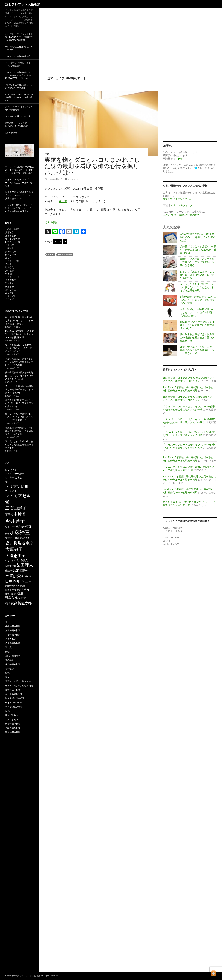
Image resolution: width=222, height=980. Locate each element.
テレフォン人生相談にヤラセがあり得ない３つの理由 (19, 86)
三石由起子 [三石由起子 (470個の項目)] (16, 508)
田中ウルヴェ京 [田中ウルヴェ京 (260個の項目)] (19, 581)
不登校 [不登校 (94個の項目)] (9, 514)
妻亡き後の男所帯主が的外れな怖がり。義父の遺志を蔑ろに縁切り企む (19, 403)
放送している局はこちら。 (178, 199)
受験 (7, 652)
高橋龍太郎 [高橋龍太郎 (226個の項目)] (23, 603)
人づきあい (11, 639)
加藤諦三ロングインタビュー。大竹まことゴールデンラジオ (19, 183)
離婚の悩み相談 (13, 724)
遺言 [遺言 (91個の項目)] (21, 593)
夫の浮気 (10, 660)
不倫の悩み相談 (13, 635)
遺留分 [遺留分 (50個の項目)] (15, 594)
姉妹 (47, 154)
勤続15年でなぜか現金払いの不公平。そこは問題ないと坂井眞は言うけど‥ (197, 325)
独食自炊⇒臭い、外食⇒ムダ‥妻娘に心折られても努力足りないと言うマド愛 (197, 350)
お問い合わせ (11, 133)
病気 (7, 711)
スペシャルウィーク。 (183, 205)
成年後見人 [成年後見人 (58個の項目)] (22, 560)
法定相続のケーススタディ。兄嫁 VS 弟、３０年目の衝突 (19, 124)
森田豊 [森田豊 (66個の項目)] (9, 571)
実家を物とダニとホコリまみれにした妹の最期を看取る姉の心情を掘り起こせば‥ (92, 166)
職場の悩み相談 (13, 732)
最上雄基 (10, 245)
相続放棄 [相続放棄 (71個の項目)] (10, 586)
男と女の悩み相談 (14, 707)
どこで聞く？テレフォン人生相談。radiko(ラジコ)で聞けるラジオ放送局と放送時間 (19, 37)
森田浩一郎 (11, 255)
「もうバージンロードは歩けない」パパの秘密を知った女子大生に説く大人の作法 (189, 408)
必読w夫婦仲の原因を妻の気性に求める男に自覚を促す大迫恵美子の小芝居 (198, 300)
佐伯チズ (10, 299)
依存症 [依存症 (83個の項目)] (27, 526)
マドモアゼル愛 (13, 239)
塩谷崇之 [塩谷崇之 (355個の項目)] (26, 543)
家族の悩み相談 (13, 690)
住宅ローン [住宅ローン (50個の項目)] (11, 527)
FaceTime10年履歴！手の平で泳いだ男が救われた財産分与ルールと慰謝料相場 (189, 389)
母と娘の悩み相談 (14, 694)
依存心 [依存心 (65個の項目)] (20, 527)
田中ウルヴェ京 (65, 255)
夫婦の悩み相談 (13, 664)
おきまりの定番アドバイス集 (18, 116)
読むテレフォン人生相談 (23, 4)
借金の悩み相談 (13, 643)
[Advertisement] (98, 46)
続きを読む (53, 222)
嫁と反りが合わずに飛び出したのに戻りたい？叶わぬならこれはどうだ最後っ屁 (197, 287)
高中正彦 (10, 271)
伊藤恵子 (10, 287)
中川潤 (8, 274)
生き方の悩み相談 (14, 703)
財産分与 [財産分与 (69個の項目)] (24, 590)
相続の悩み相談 (13, 626)
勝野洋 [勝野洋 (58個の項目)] (16, 538)
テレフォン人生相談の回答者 (18, 56)
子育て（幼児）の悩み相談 (18, 681)
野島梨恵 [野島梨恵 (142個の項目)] (12, 598)
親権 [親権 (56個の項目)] (16, 590)
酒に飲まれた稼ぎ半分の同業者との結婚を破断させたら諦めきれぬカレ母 (197, 337)
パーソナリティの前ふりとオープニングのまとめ (19, 64)
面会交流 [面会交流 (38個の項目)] (22, 598)
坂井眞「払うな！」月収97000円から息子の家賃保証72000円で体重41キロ (198, 250)
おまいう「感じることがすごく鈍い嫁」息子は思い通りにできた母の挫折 (197, 275)
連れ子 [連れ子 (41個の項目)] (8, 594)
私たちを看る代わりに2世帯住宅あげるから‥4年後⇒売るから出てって (189, 503)
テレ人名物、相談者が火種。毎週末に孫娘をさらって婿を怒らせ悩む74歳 (189, 468)
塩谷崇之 (10, 267)
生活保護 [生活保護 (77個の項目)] (26, 576)
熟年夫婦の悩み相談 (15, 698)
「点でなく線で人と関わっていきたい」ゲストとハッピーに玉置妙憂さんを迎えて (19, 208)
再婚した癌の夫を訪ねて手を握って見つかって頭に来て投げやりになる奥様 (197, 262)
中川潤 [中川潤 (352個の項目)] (19, 514)
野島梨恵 (10, 283)
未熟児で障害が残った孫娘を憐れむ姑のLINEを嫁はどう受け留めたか (197, 237)
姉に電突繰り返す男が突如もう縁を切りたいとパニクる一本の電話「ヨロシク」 (189, 379)
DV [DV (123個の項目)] (8, 470)
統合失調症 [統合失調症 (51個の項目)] (21, 586)
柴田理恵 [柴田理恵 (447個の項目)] (25, 565)
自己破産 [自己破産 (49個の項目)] (10, 590)
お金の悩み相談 (13, 630)
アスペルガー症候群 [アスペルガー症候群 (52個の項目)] (15, 474)
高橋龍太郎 (11, 251)
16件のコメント (75, 179)
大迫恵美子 (11, 280)
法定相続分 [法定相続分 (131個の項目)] (21, 570)
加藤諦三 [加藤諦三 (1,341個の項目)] (20, 532)
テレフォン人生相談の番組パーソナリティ (19, 48)
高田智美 (10, 293)
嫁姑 (7, 677)
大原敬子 (10, 232)
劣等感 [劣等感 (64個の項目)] (9, 538)
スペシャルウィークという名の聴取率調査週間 (19, 108)
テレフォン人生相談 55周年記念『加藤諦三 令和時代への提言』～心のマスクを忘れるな (19, 170)
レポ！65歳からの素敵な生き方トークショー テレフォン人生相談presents (19, 195)
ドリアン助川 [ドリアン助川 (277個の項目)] (17, 486)
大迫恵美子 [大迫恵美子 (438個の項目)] (15, 556)
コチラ (179, 159)
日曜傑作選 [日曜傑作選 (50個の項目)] (11, 566)
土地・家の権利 (13, 656)
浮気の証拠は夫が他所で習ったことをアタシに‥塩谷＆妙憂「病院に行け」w (197, 312)
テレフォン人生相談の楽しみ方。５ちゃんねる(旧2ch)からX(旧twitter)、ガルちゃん (18, 75)
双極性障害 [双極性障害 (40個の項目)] (25, 538)
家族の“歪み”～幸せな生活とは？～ (182, 215)
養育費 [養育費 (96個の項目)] (10, 603)
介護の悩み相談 (13, 728)
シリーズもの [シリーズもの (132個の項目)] (14, 478)
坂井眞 (8, 264)
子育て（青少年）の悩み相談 (19, 686)
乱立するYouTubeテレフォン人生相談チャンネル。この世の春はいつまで (20, 97)
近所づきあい (12, 719)
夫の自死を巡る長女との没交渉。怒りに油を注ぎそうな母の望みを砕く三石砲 (19, 376)
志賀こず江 (11, 290)
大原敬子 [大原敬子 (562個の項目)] (14, 549)
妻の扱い (10, 669)
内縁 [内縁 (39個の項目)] (7, 533)
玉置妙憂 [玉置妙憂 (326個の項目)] (13, 576)
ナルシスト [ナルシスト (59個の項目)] (11, 491)
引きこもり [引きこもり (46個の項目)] (11, 560)
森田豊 (63, 201)
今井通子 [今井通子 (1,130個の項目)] (15, 521)
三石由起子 (11, 236)
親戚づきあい (12, 715)
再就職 (8, 647)
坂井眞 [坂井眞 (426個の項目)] (11, 543)
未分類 (8, 622)
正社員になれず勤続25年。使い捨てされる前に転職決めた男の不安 (19, 445)
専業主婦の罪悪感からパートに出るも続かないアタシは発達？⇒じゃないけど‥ (19, 431)
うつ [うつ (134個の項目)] (13, 470)
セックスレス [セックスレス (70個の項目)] (13, 482)
